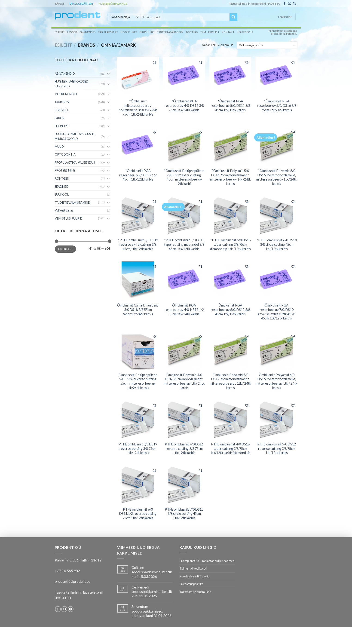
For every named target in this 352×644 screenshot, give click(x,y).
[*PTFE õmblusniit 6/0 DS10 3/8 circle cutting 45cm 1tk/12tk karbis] (276, 216)
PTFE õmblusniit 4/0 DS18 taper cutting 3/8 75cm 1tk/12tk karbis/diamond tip (230, 448)
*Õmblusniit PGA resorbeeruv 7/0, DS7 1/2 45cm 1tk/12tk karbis (138, 175)
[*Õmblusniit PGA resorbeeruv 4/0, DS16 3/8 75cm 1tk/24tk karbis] (184, 77)
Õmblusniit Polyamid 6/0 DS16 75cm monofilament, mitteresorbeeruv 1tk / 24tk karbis (277, 381)
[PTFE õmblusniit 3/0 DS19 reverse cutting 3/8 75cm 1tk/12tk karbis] (138, 420)
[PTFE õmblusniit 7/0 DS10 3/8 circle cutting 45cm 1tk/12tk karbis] (184, 485)
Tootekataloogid (170, 32)
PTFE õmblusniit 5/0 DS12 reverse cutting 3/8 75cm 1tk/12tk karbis (277, 448)
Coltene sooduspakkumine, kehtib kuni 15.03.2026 (152, 572)
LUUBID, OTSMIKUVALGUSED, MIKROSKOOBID (75, 136)
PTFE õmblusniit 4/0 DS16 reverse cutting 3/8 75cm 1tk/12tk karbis (184, 448)
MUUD (59, 147)
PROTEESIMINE (65, 170)
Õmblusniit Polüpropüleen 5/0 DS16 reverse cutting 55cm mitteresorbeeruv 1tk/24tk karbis (138, 381)
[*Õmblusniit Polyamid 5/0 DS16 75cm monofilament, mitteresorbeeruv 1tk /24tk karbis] (230, 146)
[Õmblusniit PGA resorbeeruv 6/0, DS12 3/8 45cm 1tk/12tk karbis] (230, 281)
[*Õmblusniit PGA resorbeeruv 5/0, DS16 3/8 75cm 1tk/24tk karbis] (276, 77)
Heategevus (245, 32)
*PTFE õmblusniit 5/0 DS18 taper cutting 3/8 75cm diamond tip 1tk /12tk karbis (230, 244)
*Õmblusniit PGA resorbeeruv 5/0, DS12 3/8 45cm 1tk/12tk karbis (230, 105)
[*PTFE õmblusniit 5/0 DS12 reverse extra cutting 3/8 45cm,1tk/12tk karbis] (138, 216)
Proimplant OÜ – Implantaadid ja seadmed (207, 561)
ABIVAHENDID (65, 74)
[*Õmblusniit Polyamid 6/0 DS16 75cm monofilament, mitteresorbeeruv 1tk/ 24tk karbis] (276, 146)
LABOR (60, 118)
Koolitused (129, 32)
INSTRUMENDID (66, 94)
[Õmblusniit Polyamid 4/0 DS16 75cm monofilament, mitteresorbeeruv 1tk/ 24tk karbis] (184, 350)
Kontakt (228, 32)
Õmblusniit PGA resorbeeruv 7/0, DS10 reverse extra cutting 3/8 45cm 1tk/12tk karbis (277, 312)
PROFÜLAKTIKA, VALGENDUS (75, 163)
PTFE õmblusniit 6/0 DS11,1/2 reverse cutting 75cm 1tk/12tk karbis (138, 514)
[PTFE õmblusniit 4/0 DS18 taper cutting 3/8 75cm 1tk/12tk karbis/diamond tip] (230, 420)
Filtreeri (65, 249)
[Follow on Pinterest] (71, 609)
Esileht (60, 32)
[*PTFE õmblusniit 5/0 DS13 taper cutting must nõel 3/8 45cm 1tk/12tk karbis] (184, 216)
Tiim (203, 32)
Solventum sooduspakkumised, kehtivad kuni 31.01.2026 (152, 611)
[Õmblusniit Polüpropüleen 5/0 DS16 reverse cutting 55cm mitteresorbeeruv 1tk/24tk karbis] (138, 350)
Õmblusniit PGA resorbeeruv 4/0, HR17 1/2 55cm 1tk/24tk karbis (184, 310)
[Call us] (295, 3)
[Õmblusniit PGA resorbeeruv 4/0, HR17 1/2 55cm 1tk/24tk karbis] (184, 281)
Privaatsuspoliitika (191, 584)
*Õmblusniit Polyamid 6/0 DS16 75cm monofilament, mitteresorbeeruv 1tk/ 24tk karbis (277, 177)
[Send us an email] (290, 3)
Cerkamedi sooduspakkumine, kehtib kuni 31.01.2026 (152, 591)
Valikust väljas (64, 210)
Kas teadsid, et (108, 32)
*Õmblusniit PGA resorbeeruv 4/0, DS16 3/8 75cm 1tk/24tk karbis (184, 105)
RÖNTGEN (62, 178)
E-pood (72, 32)
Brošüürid (147, 32)
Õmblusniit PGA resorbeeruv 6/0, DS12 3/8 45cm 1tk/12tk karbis (230, 310)
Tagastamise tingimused (195, 592)
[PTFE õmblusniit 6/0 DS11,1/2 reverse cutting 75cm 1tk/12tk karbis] (138, 485)
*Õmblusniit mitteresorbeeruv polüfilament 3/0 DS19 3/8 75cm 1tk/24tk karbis (138, 108)
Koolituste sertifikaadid (195, 576)
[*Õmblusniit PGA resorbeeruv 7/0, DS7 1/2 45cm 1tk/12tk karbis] (138, 146)
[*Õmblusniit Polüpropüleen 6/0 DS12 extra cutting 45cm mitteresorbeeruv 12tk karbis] (184, 146)
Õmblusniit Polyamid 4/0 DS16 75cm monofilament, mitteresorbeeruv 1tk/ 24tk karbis (184, 381)
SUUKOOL (62, 194)
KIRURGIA (62, 110)
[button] (154, 63)
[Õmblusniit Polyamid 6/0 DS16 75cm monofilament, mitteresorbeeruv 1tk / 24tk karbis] (276, 350)
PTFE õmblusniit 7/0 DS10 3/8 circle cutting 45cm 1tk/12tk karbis (184, 514)
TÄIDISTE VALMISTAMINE (72, 202)
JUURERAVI (63, 102)
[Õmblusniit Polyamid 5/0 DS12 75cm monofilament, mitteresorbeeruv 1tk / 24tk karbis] (230, 350)
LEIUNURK (62, 126)
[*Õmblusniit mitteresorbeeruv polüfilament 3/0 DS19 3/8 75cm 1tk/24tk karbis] (138, 77)
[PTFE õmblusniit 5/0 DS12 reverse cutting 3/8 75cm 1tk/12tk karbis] (276, 420)
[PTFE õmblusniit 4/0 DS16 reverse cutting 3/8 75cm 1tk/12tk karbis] (184, 420)
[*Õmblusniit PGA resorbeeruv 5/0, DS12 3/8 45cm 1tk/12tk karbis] (230, 77)
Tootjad (192, 32)
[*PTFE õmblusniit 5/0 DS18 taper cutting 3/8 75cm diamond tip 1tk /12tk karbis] (230, 216)
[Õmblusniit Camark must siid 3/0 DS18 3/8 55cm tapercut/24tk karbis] (138, 281)
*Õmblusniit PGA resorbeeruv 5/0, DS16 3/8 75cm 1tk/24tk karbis (277, 105)
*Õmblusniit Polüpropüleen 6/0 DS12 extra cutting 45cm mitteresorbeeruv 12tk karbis (184, 177)
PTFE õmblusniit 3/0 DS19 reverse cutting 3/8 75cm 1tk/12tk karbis (138, 448)
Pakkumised (88, 32)
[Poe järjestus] (267, 45)
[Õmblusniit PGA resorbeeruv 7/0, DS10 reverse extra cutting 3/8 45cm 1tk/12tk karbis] (276, 281)
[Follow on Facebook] (285, 3)
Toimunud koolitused (193, 568)
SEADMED (62, 187)
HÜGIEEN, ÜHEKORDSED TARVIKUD (72, 84)
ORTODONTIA (65, 154)
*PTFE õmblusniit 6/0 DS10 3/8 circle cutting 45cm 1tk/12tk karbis (277, 244)
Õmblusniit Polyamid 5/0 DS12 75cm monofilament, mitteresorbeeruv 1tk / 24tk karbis (230, 381)
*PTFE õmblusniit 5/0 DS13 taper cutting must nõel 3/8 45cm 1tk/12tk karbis (184, 244)
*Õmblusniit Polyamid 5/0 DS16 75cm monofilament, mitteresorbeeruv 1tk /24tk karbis (230, 177)
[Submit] (233, 17)
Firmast (214, 32)
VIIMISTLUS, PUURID (69, 218)
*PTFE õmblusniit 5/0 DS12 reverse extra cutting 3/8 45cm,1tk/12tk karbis (138, 244)
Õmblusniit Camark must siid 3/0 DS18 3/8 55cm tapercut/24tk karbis (138, 310)
